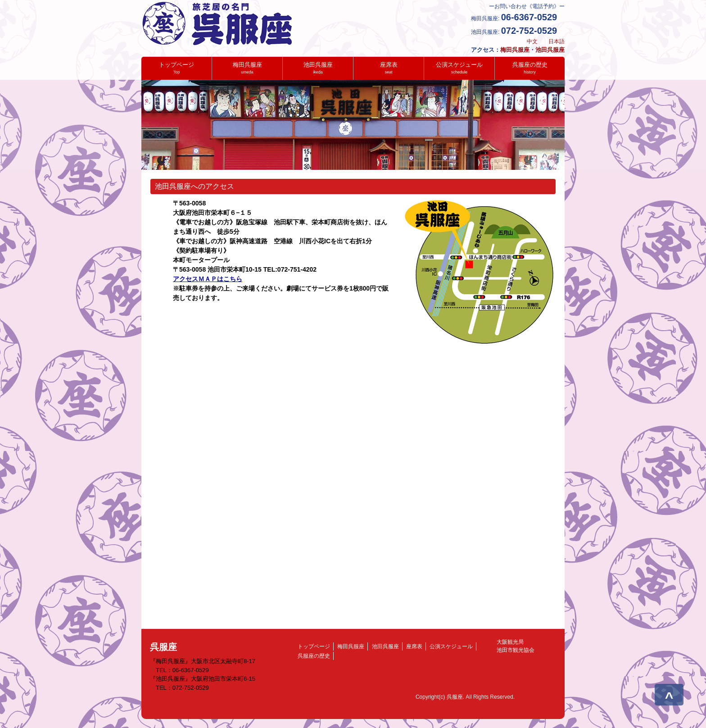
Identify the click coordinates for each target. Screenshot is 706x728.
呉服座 (163, 647)
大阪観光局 (507, 642)
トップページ (176, 68)
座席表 (389, 68)
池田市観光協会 (513, 650)
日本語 (557, 41)
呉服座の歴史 (530, 68)
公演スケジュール (459, 68)
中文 (532, 41)
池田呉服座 (550, 50)
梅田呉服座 (515, 50)
